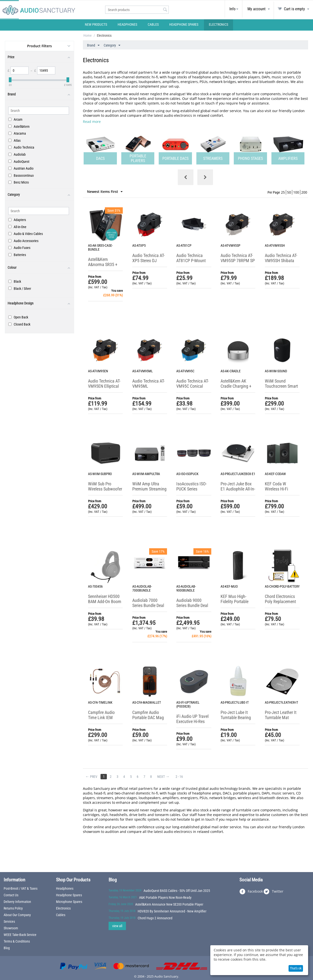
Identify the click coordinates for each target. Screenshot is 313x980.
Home (88, 35)
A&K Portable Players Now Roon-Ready (165, 898)
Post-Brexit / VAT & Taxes (21, 888)
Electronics (218, 24)
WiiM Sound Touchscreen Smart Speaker (281, 386)
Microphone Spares (69, 902)
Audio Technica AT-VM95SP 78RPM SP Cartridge (238, 261)
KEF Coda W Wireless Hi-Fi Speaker (276, 489)
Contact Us (11, 895)
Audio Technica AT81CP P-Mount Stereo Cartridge (191, 261)
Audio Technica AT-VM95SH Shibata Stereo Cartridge (281, 261)
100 (296, 192)
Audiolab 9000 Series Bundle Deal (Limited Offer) (192, 605)
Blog (7, 948)
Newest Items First (105, 192)
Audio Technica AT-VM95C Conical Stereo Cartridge (192, 386)
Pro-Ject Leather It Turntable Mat (281, 715)
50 (289, 192)
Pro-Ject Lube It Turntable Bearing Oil (236, 717)
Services (9, 922)
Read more (92, 122)
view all (117, 926)
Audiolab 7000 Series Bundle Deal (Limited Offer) (148, 605)
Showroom (11, 928)
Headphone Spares (184, 24)
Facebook (251, 892)
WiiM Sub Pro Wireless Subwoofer (105, 486)
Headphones (127, 24)
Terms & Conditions (17, 941)
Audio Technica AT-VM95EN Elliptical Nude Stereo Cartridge (104, 389)
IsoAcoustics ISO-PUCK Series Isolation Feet (191, 489)
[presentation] (186, 177)
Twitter (274, 892)
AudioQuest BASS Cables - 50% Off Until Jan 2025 (177, 891)
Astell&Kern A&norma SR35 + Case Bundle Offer (104, 264)
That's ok (296, 968)
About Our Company (17, 915)
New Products (96, 24)
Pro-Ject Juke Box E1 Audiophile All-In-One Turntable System (238, 491)
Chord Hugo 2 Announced (155, 918)
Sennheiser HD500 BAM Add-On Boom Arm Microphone (105, 601)
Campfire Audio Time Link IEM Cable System (101, 717)
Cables (153, 24)
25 (283, 192)
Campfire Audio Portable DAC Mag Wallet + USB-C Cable (148, 720)
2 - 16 (182, 777)
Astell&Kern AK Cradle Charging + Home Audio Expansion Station (236, 389)
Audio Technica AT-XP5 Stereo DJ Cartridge (148, 261)
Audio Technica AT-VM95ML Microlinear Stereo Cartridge (148, 389)
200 (304, 192)
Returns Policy (13, 908)
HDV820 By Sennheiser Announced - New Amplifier (172, 911)
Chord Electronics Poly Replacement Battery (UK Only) (280, 601)
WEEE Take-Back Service (20, 935)
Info (232, 9)
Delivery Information (17, 902)
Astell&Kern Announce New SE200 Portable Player (169, 904)
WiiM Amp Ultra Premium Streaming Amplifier (149, 489)
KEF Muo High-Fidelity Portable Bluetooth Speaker (236, 601)
